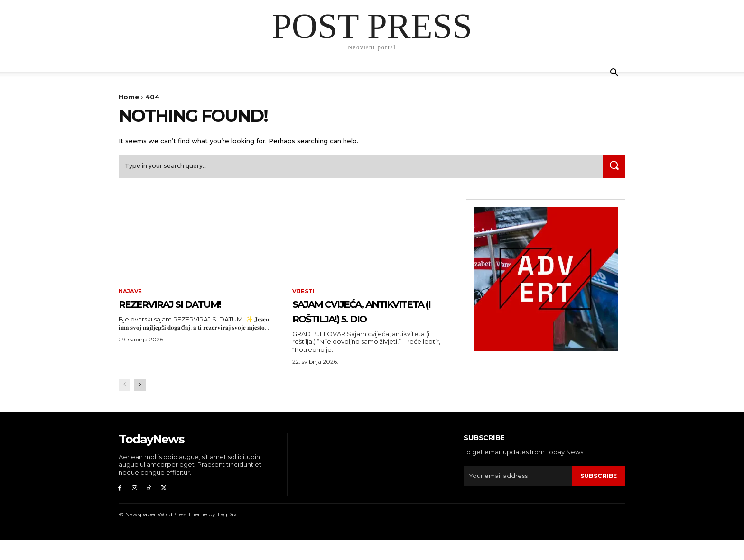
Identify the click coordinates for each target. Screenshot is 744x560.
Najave (131, 295)
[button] (614, 74)
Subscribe (598, 494)
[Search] (613, 169)
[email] (517, 495)
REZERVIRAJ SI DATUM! (190, 307)
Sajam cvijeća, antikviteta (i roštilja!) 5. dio (345, 321)
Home (129, 97)
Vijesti (304, 295)
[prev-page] (125, 403)
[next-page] (140, 403)
